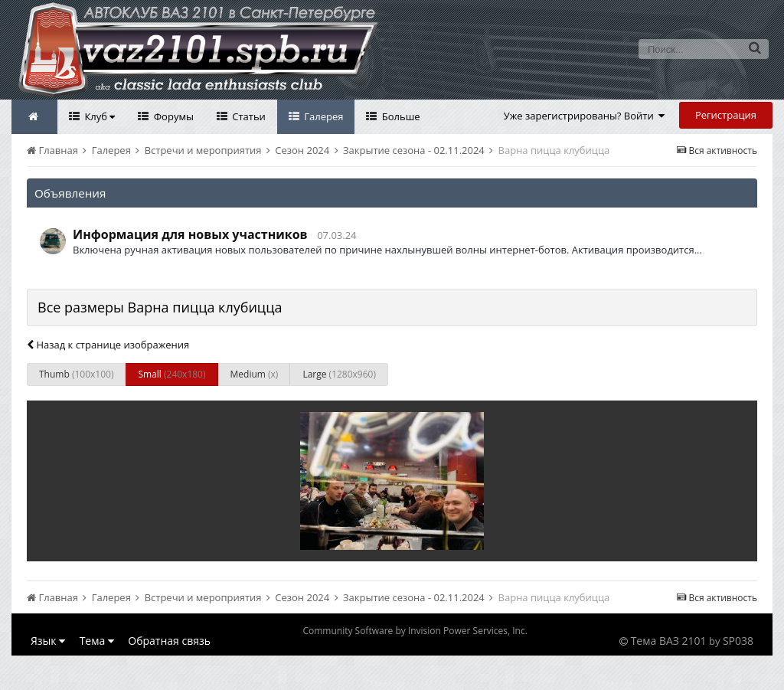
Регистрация (726, 115)
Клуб (98, 116)
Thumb (76, 374)
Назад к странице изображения (108, 345)
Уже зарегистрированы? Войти (585, 116)
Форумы (172, 116)
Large (339, 374)
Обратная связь (169, 641)
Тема (97, 641)
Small (171, 374)
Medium (255, 374)
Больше (399, 116)
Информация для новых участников (190, 234)
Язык (48, 641)
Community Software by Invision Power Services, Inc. (415, 631)
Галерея (323, 116)
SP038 (738, 641)
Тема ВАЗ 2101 (669, 641)
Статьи (248, 116)
